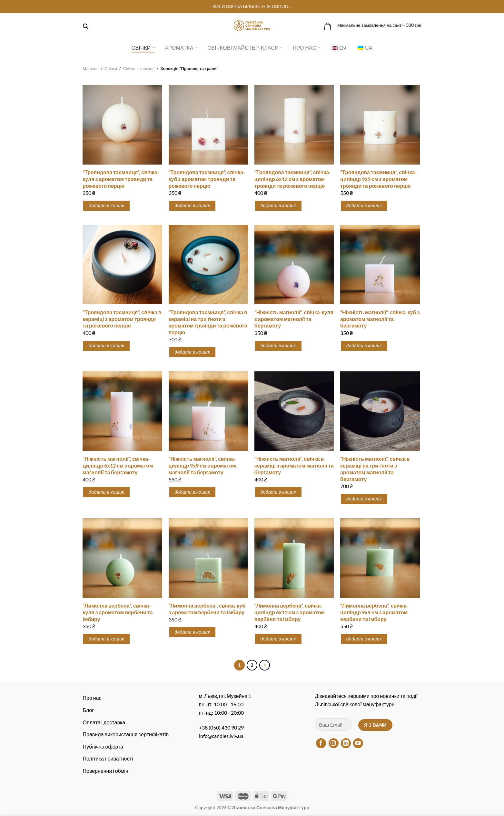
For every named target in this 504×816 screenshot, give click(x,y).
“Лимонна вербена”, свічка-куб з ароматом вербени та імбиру (207, 609)
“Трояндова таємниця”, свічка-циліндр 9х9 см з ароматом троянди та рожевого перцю (378, 179)
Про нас (307, 48)
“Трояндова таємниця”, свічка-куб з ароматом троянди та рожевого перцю (207, 179)
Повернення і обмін (106, 771)
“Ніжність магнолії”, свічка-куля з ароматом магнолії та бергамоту (294, 319)
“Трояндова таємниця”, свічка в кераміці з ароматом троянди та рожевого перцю (122, 319)
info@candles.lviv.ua (221, 736)
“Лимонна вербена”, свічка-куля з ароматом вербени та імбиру (118, 612)
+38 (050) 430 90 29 (221, 727)
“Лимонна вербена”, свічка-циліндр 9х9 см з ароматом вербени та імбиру (374, 612)
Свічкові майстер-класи (245, 48)
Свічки (143, 48)
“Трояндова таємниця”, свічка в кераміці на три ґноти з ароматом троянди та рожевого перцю (208, 322)
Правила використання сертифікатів (126, 734)
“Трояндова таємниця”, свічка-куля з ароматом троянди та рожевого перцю (121, 179)
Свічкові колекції (139, 68)
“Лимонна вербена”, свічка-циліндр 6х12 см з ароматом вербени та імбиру (290, 612)
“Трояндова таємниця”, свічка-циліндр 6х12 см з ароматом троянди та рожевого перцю (293, 179)
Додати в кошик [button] (106, 205)
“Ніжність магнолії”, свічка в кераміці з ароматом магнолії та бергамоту (294, 465)
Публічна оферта (103, 746)
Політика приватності (108, 758)
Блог (89, 710)
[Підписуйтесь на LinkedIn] (346, 743)
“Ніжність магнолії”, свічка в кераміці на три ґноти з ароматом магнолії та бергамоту (375, 469)
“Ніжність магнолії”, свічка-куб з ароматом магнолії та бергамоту (380, 319)
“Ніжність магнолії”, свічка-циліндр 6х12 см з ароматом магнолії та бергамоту (118, 465)
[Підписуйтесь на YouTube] (358, 743)
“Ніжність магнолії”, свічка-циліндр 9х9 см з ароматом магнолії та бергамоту (202, 465)
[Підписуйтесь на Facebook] (321, 743)
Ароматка (181, 48)
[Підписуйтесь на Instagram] (334, 743)
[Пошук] (85, 26)
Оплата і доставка (104, 722)
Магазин (91, 68)
